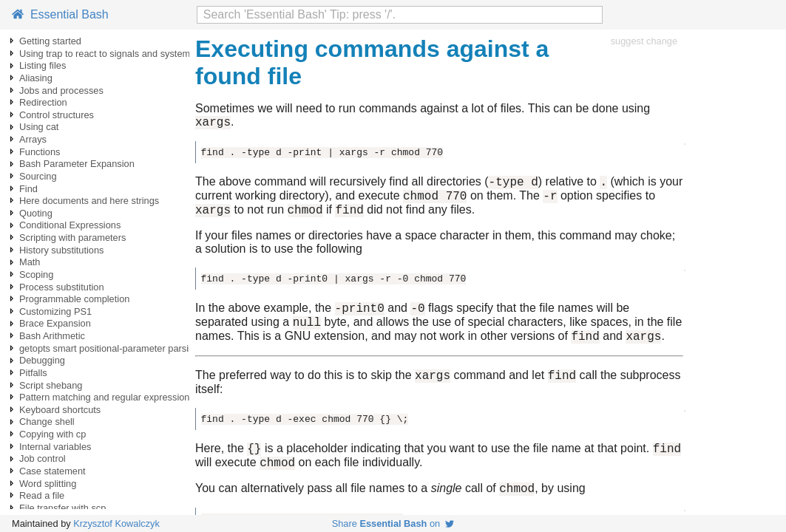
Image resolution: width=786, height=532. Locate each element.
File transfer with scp (62, 508)
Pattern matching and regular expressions (107, 397)
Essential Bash (60, 14)
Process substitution (62, 287)
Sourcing (38, 176)
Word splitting (48, 484)
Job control (43, 458)
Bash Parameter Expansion (77, 164)
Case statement (52, 471)
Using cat (39, 127)
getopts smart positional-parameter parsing (109, 348)
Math (30, 262)
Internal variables (55, 447)
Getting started (50, 41)
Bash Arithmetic (52, 336)
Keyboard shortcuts (60, 410)
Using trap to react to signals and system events (120, 54)
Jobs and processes (61, 91)
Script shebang (51, 385)
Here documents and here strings (89, 201)
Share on (393, 524)
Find (28, 189)
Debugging (42, 360)
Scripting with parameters (72, 238)
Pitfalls (33, 373)
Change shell (47, 422)
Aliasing (36, 78)
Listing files (43, 65)
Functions (40, 152)
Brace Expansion (55, 323)
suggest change (644, 41)
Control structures (57, 115)
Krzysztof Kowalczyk (116, 524)
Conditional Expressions (70, 225)
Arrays (33, 139)
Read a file (42, 495)
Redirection (43, 102)
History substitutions (62, 250)
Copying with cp (52, 434)
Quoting (36, 213)
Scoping (36, 274)
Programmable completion (74, 299)
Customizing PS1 (55, 311)
